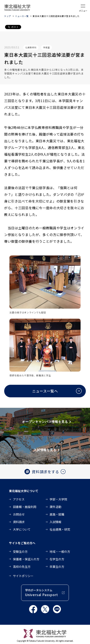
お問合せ (19, 514)
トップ (8, 16)
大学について (22, 529)
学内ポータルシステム (41, 593)
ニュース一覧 (22, 16)
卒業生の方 (57, 567)
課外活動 (55, 507)
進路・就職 (57, 514)
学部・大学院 (58, 499)
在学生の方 (57, 559)
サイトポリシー (23, 576)
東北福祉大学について (24, 491)
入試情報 (55, 522)
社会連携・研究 (60, 529)
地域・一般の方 (60, 552)
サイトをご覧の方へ (22, 543)
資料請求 (19, 522)
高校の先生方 (22, 567)
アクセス (19, 499)
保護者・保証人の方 (26, 559)
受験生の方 (20, 552)
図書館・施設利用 (25, 507)
